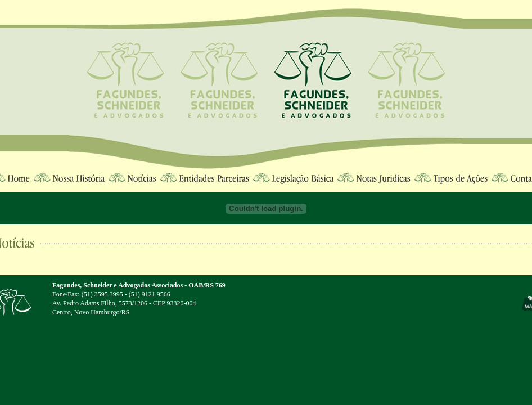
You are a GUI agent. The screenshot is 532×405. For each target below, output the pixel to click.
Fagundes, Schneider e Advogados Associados (118, 285)
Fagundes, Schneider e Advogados (313, 82)
